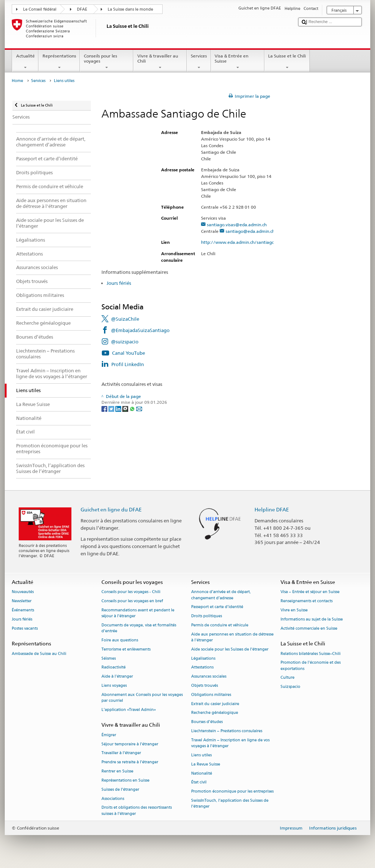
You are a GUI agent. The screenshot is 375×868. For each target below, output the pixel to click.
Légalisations (203, 658)
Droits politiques (207, 616)
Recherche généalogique (215, 713)
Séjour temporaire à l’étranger (130, 744)
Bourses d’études (207, 722)
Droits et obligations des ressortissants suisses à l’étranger (137, 811)
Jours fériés (119, 283)
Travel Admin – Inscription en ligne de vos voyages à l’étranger (230, 743)
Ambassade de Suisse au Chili (39, 654)
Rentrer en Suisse (117, 771)
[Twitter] (112, 408)
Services (199, 62)
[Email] (139, 408)
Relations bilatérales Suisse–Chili (311, 654)
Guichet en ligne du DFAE (111, 509)
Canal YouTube (129, 353)
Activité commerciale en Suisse (309, 628)
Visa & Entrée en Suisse (238, 62)
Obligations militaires (211, 695)
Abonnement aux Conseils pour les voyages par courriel (142, 698)
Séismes (109, 658)
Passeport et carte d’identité (217, 607)
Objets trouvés (205, 686)
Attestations (202, 668)
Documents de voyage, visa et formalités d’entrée (139, 628)
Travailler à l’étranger (121, 753)
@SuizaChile (125, 319)
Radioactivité (114, 668)
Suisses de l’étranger (120, 789)
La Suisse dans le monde (130, 9)
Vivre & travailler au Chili (160, 62)
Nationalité (202, 773)
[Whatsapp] (133, 408)
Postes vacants (25, 628)
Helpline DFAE (272, 509)
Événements (23, 610)
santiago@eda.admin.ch (250, 231)
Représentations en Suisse (125, 780)
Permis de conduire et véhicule (220, 625)
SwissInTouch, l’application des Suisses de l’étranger (230, 803)
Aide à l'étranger (117, 677)
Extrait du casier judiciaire (215, 704)
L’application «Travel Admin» (129, 710)
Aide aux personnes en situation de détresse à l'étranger (232, 637)
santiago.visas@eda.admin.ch (237, 225)
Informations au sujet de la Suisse (312, 619)
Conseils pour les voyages (107, 62)
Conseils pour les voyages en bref (132, 601)
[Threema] (126, 408)
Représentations (59, 62)
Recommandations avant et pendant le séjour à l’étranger (138, 613)
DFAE (82, 9)
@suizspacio (125, 342)
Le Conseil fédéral (40, 9)
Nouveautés (23, 592)
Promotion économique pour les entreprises (232, 792)
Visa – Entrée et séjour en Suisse (310, 592)
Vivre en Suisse (294, 610)
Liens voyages (114, 686)
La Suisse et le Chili (287, 62)
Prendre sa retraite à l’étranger (130, 762)
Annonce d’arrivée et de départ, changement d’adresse (221, 595)
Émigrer (109, 735)
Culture (287, 678)
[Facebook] (105, 408)
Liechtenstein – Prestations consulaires (227, 731)
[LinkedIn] (119, 408)
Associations (113, 799)
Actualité (25, 62)
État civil (199, 783)
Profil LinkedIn (128, 364)
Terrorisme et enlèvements (126, 649)
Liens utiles (201, 755)
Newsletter (22, 601)
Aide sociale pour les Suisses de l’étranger (230, 649)
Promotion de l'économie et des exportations (311, 666)
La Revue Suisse (206, 764)
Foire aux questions (120, 640)
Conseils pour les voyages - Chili (131, 592)
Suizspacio (290, 687)
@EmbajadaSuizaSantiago (140, 330)
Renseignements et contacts (307, 601)
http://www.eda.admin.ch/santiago (241, 242)
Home (17, 81)
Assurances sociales (209, 677)
